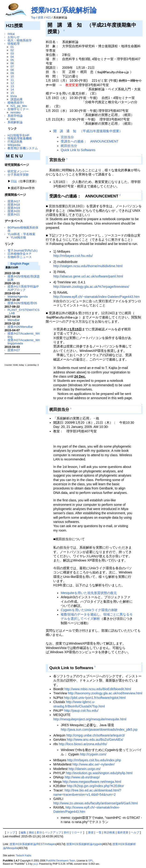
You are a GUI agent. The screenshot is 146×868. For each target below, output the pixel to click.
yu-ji (35, 864)
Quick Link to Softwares (78, 150)
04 (12, 57)
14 (12, 89)
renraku (16, 112)
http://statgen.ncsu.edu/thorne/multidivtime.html (88, 266)
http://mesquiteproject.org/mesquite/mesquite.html (90, 719)
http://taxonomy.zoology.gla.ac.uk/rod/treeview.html (105, 693)
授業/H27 (14, 350)
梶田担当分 (69, 146)
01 (12, 47)
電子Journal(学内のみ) (22, 250)
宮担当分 (67, 137)
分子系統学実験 (18, 175)
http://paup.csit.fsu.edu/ (81, 711)
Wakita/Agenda (18, 297)
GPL (91, 861)
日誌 (14, 181)
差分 (39, 832)
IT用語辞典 (15, 142)
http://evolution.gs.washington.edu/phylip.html (99, 773)
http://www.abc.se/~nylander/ (94, 764)
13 (12, 86)
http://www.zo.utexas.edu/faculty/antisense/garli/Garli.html (95, 803)
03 (12, 53)
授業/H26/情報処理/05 (22, 303)
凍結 (31, 832)
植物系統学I (16, 103)
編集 (23, 832)
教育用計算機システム (23, 148)
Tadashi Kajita (23, 855)
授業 (41, 18)
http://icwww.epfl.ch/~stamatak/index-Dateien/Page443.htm (96, 297)
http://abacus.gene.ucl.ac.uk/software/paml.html (88, 276)
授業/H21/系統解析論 (64, 10)
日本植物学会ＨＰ (20, 254)
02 (12, 50)
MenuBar (14, 320)
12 (12, 83)
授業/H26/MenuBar (20, 327)
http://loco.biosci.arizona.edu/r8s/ (83, 744)
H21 (48, 18)
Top (33, 18)
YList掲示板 (18, 237)
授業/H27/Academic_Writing (24, 335)
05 (12, 60)
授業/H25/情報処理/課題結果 (24, 278)
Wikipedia (14, 145)
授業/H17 (14, 201)
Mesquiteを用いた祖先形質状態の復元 (89, 593)
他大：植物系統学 (20, 40)
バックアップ (53, 832)
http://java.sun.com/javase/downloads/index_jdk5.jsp (99, 729)
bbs (13, 119)
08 (12, 70)
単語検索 (109, 832)
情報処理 (14, 44)
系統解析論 (15, 122)
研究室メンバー (18, 171)
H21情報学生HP (18, 135)
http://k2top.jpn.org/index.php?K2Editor (95, 786)
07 (12, 67)
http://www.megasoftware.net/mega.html (92, 782)
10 (12, 76)
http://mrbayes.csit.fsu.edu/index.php (94, 760)
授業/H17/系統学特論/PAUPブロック (23, 288)
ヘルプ (135, 832)
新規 (91, 832)
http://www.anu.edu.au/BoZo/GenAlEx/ (95, 740)
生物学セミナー (18, 109)
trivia (14, 96)
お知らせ (14, 37)
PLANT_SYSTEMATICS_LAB (23, 312)
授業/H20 (14, 211)
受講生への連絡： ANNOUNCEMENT (90, 141)
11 (12, 80)
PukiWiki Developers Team (61, 861)
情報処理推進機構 (20, 138)
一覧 (99, 832)
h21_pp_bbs (19, 106)
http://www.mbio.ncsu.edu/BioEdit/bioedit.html (98, 689)
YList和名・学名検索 (21, 234)
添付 (66, 832)
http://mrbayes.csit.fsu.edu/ (73, 256)
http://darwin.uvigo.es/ (84, 769)
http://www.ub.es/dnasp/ (82, 777)
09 (12, 73)
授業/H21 (14, 214)
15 (12, 93)
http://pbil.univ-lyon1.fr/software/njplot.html (95, 698)
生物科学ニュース (20, 257)
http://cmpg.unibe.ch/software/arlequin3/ (96, 735)
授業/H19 (14, 208)
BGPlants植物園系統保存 (23, 229)
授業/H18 (14, 205)
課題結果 (17, 99)
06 (12, 63)
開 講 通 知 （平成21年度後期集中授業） (88, 131)
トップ (11, 832)
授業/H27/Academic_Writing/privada (24, 342)
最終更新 (123, 832)
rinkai (11, 34)
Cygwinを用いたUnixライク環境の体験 (89, 610)
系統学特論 (15, 116)
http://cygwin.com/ (93, 754)
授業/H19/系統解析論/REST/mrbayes (33, 844)
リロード (77, 832)
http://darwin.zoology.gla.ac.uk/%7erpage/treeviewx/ (91, 287)
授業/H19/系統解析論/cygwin (84, 844)
